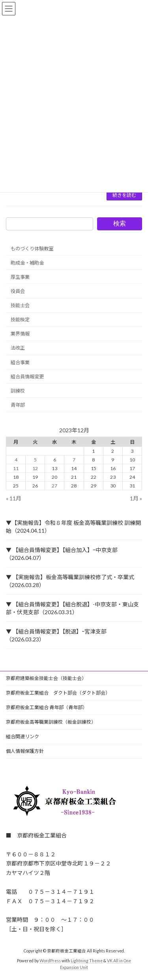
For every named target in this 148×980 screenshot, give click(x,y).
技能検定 (20, 320)
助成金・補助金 (27, 263)
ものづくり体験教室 (32, 249)
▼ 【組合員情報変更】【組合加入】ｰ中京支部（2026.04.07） (62, 554)
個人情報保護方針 (25, 751)
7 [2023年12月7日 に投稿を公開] (74, 460)
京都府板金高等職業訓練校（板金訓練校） (51, 722)
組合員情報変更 (27, 377)
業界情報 (20, 334)
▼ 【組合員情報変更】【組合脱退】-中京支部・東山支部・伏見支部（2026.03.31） (72, 608)
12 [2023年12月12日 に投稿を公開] (35, 468)
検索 (120, 223)
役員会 (18, 291)
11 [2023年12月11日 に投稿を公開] (16, 468)
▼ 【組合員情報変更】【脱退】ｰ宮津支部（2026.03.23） (56, 635)
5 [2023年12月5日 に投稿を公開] (35, 460)
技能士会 (20, 305)
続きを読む (124, 195)
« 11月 (14, 498)
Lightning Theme (87, 961)
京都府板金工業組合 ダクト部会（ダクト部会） (58, 693)
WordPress (50, 961)
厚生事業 (20, 277)
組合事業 (20, 362)
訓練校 (18, 391)
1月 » (136, 498)
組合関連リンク (22, 736)
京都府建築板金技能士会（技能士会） (46, 678)
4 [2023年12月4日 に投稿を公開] (16, 460)
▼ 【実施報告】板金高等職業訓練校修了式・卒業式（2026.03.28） (70, 581)
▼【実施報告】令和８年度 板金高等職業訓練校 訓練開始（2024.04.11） (73, 527)
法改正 (18, 348)
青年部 (18, 405)
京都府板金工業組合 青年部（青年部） (47, 707)
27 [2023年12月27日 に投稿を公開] (54, 486)
